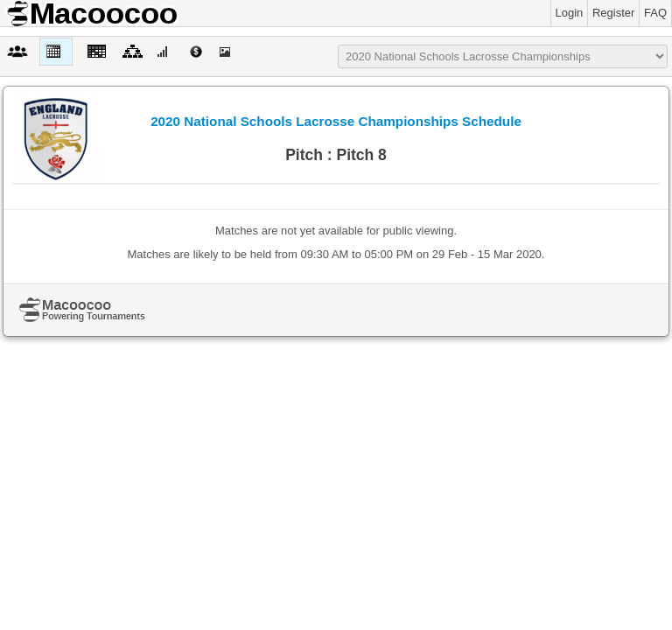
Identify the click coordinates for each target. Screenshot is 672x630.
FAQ (655, 13)
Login (570, 13)
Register (613, 13)
